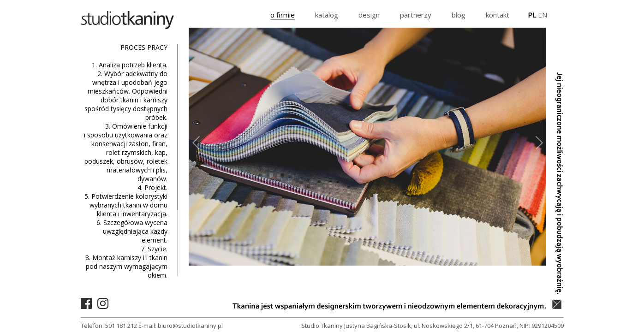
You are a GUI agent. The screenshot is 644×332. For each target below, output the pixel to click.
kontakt (498, 15)
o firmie (283, 15)
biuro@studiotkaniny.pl (190, 326)
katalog (327, 15)
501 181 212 (121, 326)
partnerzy (416, 15)
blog (459, 15)
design (369, 15)
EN (543, 15)
